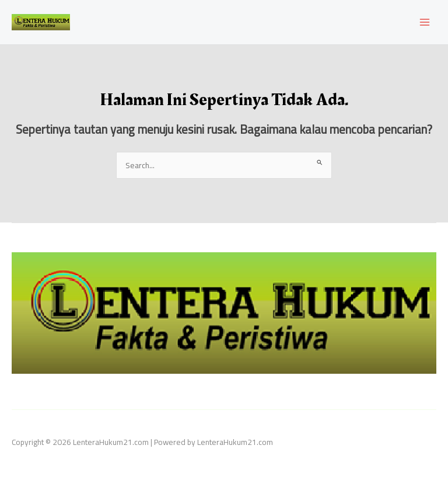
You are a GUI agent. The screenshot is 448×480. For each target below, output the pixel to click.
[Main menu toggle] (425, 22)
